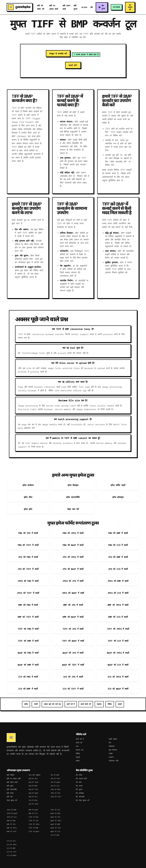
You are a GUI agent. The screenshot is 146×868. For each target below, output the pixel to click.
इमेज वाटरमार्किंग (73, 497)
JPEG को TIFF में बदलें (28, 593)
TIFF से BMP (33, 828)
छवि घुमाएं (10, 786)
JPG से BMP (55, 775)
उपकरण (111, 757)
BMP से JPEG (12, 828)
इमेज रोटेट (28, 497)
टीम (110, 743)
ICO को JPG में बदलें (73, 677)
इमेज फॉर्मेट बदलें (118, 485)
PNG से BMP (33, 786)
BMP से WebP (33, 810)
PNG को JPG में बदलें (28, 533)
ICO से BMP (11, 848)
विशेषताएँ (112, 746)
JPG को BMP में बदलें (118, 557)
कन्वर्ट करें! (73, 65)
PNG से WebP (33, 793)
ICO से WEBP (12, 855)
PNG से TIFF (33, 789)
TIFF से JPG (33, 821)
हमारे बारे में (71, 704)
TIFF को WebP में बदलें (73, 641)
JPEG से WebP (12, 813)
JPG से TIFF (55, 779)
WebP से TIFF (56, 828)
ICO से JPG (11, 841)
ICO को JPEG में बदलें (118, 677)
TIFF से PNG (33, 817)
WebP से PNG (55, 813)
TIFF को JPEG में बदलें (118, 629)
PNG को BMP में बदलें (118, 533)
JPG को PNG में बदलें (28, 557)
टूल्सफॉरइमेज (19, 7)
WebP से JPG (55, 817)
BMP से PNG (11, 821)
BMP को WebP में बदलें (73, 617)
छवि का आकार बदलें (14, 779)
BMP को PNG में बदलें (28, 605)
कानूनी (120, 704)
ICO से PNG (55, 835)
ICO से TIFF (12, 852)
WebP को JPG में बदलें (73, 653)
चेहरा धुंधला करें (12, 800)
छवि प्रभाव (10, 793)
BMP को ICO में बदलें (118, 617)
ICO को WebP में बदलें (118, 689)
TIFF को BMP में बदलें (28, 641)
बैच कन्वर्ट (79, 786)
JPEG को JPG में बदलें (73, 581)
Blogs (84, 7)
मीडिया (110, 704)
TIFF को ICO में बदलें (118, 641)
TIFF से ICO (55, 810)
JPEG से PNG (55, 789)
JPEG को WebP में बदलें (73, 593)
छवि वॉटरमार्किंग (12, 789)
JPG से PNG (33, 800)
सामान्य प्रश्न (79, 750)
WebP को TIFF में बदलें (73, 665)
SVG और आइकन (34, 775)
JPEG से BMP (12, 810)
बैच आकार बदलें (81, 779)
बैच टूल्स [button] (103, 7)
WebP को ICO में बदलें (118, 665)
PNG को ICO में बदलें (118, 545)
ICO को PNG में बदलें (28, 677)
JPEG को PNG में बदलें (28, 581)
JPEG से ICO (12, 817)
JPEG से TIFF (56, 797)
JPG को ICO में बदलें (118, 569)
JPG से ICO (55, 786)
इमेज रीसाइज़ (73, 485)
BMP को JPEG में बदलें (118, 605)
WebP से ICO (55, 831)
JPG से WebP (55, 782)
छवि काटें (10, 797)
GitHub (117, 7)
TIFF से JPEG (34, 824)
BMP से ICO (33, 813)
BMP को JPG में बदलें (73, 605)
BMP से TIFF (12, 831)
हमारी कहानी (113, 739)
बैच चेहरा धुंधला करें (82, 800)
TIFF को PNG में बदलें (28, 629)
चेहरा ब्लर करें (73, 509)
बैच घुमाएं (79, 789)
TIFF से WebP (34, 831)
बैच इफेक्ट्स (80, 793)
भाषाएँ (36, 704)
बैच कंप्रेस (79, 775)
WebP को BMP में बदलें (28, 665)
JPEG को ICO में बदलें (118, 593)
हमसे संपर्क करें (86, 704)
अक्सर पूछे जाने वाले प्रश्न (52, 704)
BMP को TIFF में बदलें (28, 617)
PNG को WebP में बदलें (73, 545)
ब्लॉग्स (26, 704)
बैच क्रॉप (79, 782)
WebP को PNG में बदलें (28, 653)
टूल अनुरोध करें (130, 7)
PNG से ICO (33, 797)
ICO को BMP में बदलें (28, 689)
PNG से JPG (33, 779)
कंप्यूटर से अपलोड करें (58, 54)
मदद (77, 746)
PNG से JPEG (33, 782)
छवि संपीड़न (11, 775)
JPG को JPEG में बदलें (73, 557)
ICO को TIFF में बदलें (73, 689)
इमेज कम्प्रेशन (28, 485)
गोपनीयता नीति (114, 761)
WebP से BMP (55, 824)
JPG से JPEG (33, 804)
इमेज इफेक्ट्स (118, 497)
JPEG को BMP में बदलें (118, 581)
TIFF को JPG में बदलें (73, 629)
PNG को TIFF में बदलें (28, 545)
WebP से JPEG (56, 821)
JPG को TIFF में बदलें (28, 569)
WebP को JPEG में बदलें (118, 653)
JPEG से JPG (55, 793)
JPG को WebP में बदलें (73, 569)
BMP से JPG (11, 824)
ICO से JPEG (12, 845)
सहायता (99, 704)
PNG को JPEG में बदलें (73, 533)
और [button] (91, 7)
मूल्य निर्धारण (113, 750)
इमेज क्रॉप (28, 509)
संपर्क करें (79, 743)
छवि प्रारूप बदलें (12, 782)
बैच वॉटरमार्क (80, 797)
